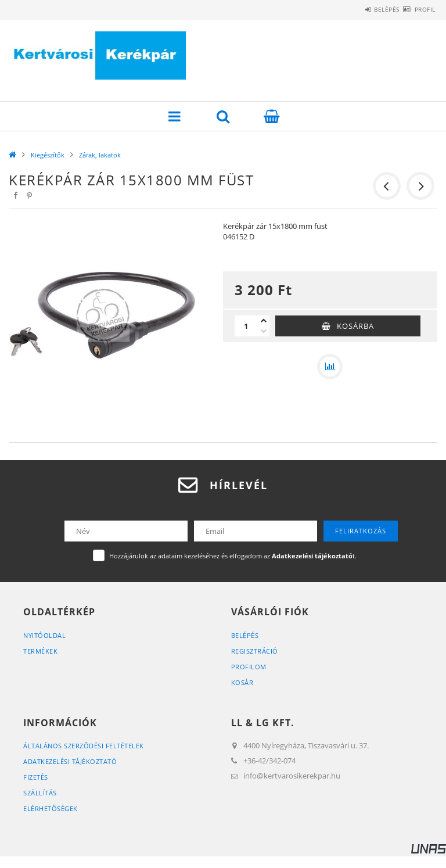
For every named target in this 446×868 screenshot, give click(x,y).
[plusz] (264, 321)
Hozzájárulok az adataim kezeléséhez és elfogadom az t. (233, 556)
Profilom (249, 667)
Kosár (242, 682)
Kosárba (355, 326)
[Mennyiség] (246, 326)
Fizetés (36, 777)
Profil (418, 9)
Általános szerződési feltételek (84, 746)
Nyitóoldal (44, 635)
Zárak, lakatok (100, 155)
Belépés (366, 9)
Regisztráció (255, 651)
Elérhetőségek (51, 808)
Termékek (40, 651)
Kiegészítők (48, 155)
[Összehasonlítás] (330, 367)
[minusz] (264, 331)
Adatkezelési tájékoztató (70, 761)
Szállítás (40, 793)
